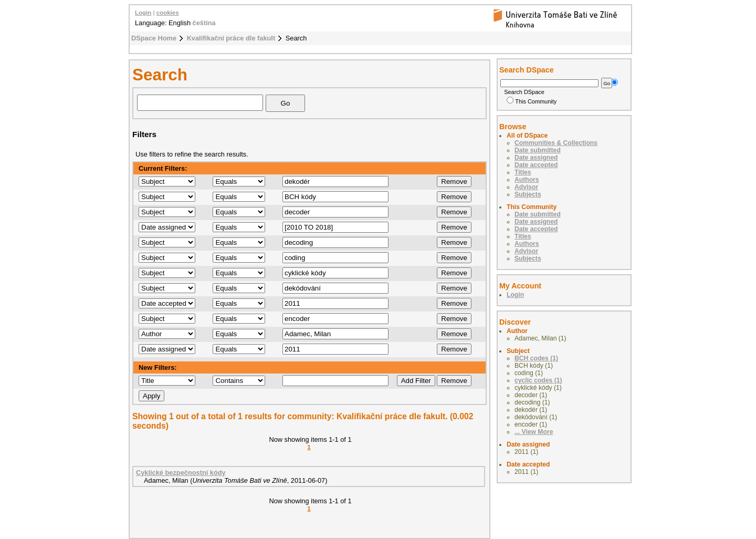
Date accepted (536, 165)
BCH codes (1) (536, 358)
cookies (168, 13)
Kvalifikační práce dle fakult (231, 38)
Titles (523, 172)
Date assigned (536, 158)
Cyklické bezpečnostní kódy (181, 473)
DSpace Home (154, 38)
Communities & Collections (556, 143)
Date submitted (538, 150)
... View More (534, 432)
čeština (204, 23)
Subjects (528, 194)
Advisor (526, 187)
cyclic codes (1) (538, 380)
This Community (532, 101)
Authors (527, 180)
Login (143, 13)
